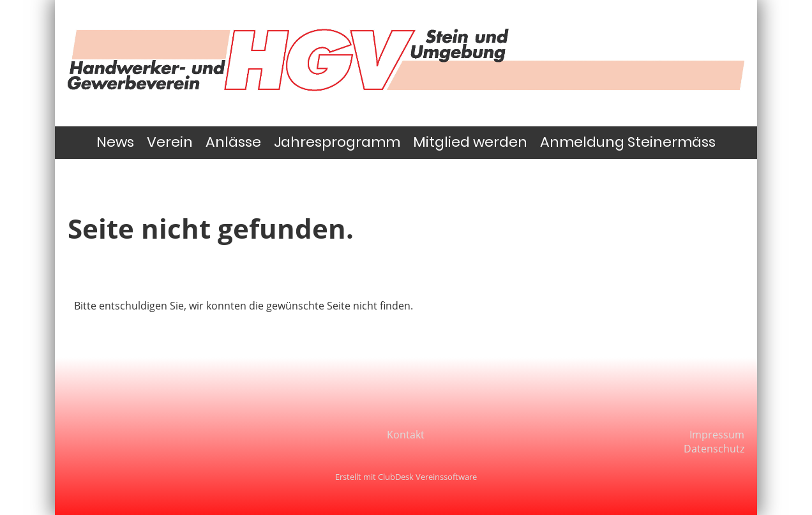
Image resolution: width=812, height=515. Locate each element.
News (115, 142)
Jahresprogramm (337, 142)
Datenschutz (714, 449)
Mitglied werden (470, 142)
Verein (170, 142)
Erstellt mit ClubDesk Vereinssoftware (406, 477)
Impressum (717, 435)
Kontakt (406, 435)
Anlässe (233, 142)
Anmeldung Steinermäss (628, 142)
